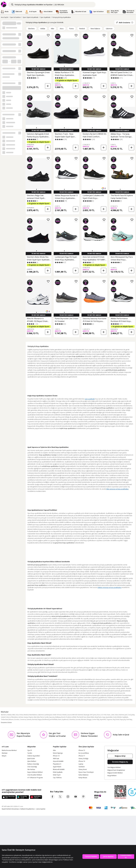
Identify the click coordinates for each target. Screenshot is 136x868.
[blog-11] (100, 797)
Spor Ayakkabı (45, 17)
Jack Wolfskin (54, 719)
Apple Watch (57, 767)
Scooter (17, 719)
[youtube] (76, 798)
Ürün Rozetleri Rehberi (35, 775)
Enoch (63, 717)
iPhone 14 (56, 756)
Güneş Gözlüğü (83, 759)
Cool (129, 715)
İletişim (4, 756)
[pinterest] (83, 798)
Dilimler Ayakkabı (123, 717)
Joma (95, 715)
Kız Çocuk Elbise (84, 753)
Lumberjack (48, 715)
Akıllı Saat (56, 759)
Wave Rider (91, 717)
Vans (116, 715)
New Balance (95, 29)
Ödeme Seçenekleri (34, 756)
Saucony (52, 717)
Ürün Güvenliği (32, 767)
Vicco (99, 715)
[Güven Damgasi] (132, 792)
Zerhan (21, 717)
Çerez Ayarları (41, 809)
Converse (23, 719)
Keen (60, 719)
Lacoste (78, 719)
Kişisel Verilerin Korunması (10, 809)
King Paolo (98, 717)
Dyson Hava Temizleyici (86, 772)
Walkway (58, 717)
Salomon (109, 29)
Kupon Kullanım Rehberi (35, 772)
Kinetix (65, 715)
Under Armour (57, 715)
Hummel (80, 715)
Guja (104, 717)
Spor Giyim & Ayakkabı (31, 17)
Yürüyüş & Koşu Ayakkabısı (62, 17)
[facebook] (52, 798)
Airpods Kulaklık (58, 761)
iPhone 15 (82, 750)
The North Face (82, 717)
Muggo (89, 719)
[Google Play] (23, 797)
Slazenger (87, 715)
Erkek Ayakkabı (58, 772)
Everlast (35, 719)
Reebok (82, 29)
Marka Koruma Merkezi (9, 750)
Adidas (43, 29)
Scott (115, 717)
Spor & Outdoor (15, 17)
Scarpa (26, 717)
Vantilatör (82, 767)
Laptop (81, 764)
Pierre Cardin (44, 717)
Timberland (5, 719)
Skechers (31, 29)
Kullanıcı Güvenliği (33, 764)
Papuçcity (123, 719)
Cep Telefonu (57, 778)
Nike (52, 29)
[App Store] (9, 797)
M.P (91, 715)
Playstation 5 (57, 764)
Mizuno (11, 719)
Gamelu (29, 719)
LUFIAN (74, 717)
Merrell (75, 715)
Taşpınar (109, 719)
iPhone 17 (82, 756)
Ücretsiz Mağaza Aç (120, 762)
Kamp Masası (83, 778)
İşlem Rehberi (32, 761)
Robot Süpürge (58, 753)
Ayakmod (65, 719)
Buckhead (46, 719)
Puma (71, 29)
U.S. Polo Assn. (106, 715)
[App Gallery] (36, 797)
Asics (62, 29)
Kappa (40, 719)
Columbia (72, 719)
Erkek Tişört (57, 775)
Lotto (113, 715)
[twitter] (60, 798)
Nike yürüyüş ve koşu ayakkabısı (117, 489)
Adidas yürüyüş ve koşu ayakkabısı (110, 587)
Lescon (69, 715)
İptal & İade (31, 759)
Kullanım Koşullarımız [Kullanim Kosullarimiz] (27, 809)
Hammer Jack (123, 715)
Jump (133, 715)
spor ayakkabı (90, 399)
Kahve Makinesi (83, 775)
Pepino (31, 717)
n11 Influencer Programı (35, 778)
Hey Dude (116, 719)
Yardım (30, 753)
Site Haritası (31, 769)
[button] (37, 66)
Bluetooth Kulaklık (59, 769)
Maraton (84, 719)
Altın (54, 750)
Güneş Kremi (83, 769)
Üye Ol (30, 750)
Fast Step (129, 719)
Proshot (68, 717)
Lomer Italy (96, 719)
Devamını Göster (6, 722)
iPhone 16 (82, 761)
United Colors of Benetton (9, 717)
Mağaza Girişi (120, 756)
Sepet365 (103, 719)
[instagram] (68, 798)
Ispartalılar (109, 717)
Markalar (5, 753)
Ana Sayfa (4, 17)
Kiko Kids (37, 717)
